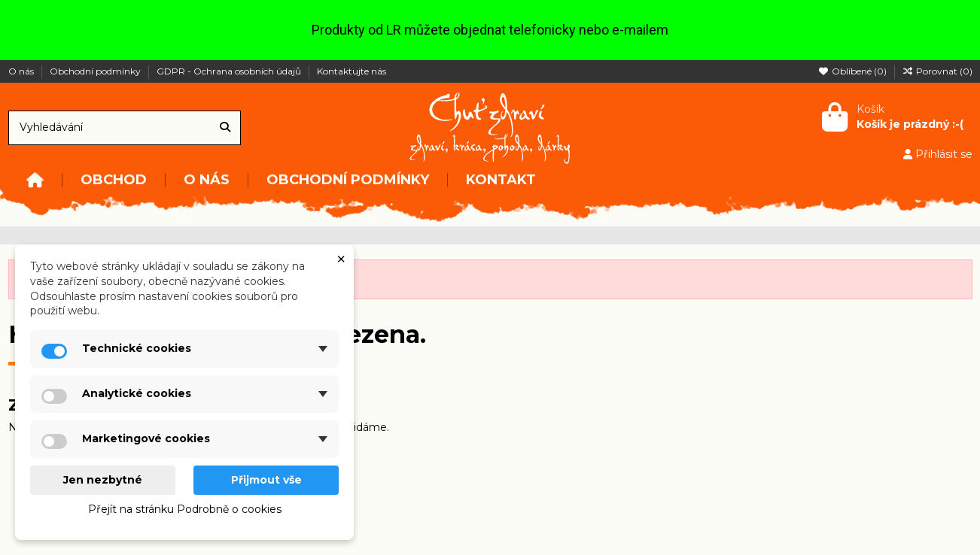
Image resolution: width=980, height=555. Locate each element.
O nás (22, 71)
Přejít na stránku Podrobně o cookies (185, 509)
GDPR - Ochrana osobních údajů (230, 71)
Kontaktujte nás (352, 71)
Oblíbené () (854, 71)
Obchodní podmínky (96, 71)
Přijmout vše (266, 480)
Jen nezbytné (103, 480)
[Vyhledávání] (225, 127)
